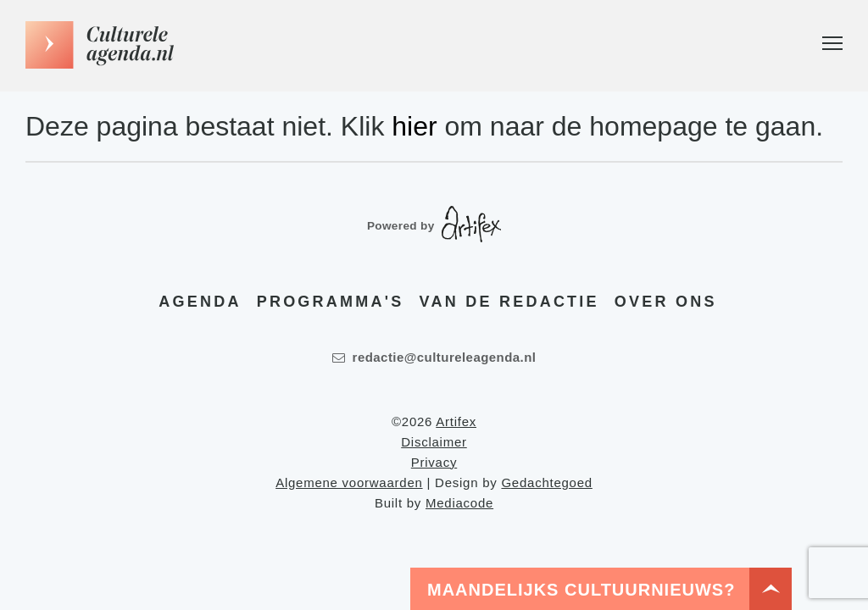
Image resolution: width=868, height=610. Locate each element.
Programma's (331, 302)
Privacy (434, 462)
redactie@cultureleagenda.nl (434, 357)
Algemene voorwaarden (349, 482)
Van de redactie (509, 302)
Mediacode (459, 503)
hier (414, 126)
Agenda (200, 302)
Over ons (666, 302)
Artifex (456, 421)
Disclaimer (434, 442)
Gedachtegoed (546, 482)
